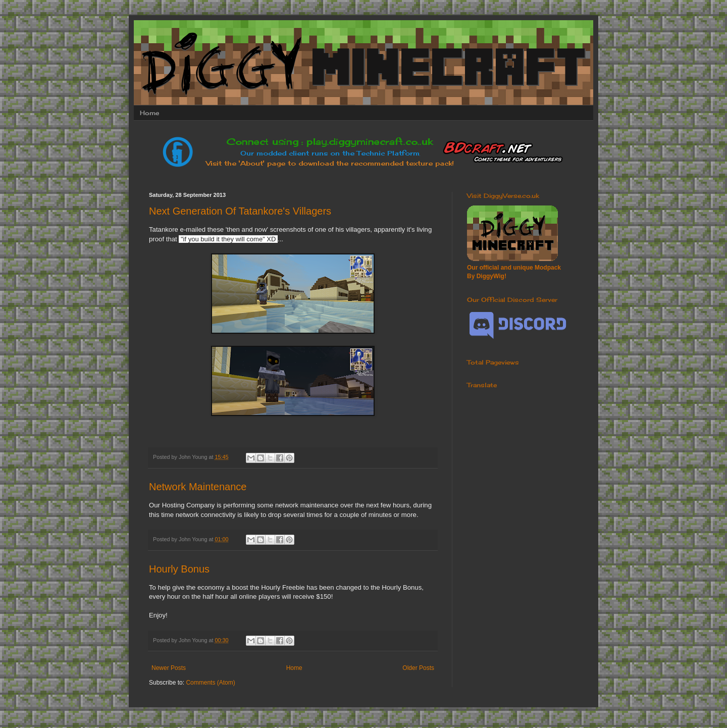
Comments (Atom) (210, 683)
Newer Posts (169, 668)
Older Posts (418, 668)
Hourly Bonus (179, 569)
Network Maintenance (198, 487)
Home (149, 113)
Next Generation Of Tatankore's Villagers (240, 211)
